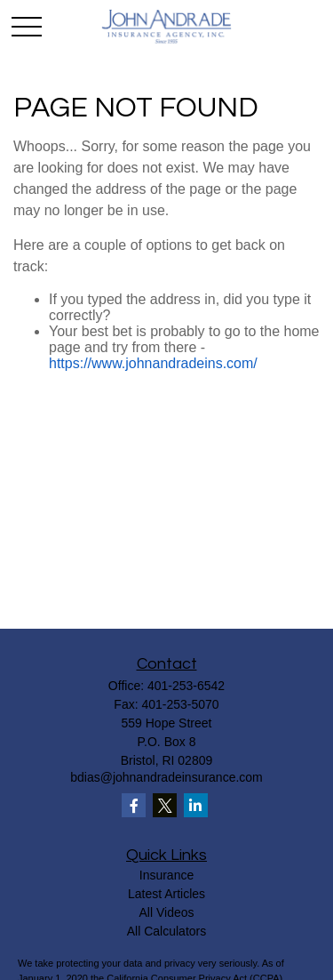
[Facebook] (134, 805)
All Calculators (166, 931)
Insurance (166, 875)
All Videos (166, 912)
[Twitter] (165, 805)
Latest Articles (166, 894)
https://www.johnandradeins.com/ (153, 363)
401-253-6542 (186, 686)
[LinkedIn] (196, 805)
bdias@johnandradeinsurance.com (166, 777)
